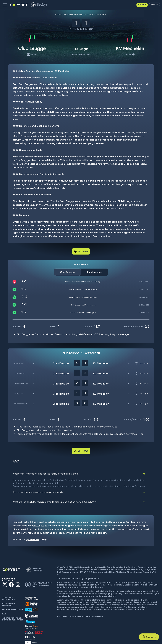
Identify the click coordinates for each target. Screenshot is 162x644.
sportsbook (32, 531)
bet (15, 524)
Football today (21, 513)
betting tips (40, 517)
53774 (78, 561)
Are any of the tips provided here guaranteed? (38, 483)
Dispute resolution (13, 601)
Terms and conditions (8, 590)
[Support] (149, 637)
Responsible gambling (9, 596)
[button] (5, 5)
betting (110, 513)
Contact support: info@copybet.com (13, 610)
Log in (154, 5)
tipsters (136, 513)
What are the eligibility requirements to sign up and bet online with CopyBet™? (55, 493)
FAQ (4, 605)
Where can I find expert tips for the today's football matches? (46, 474)
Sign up (142, 5)
